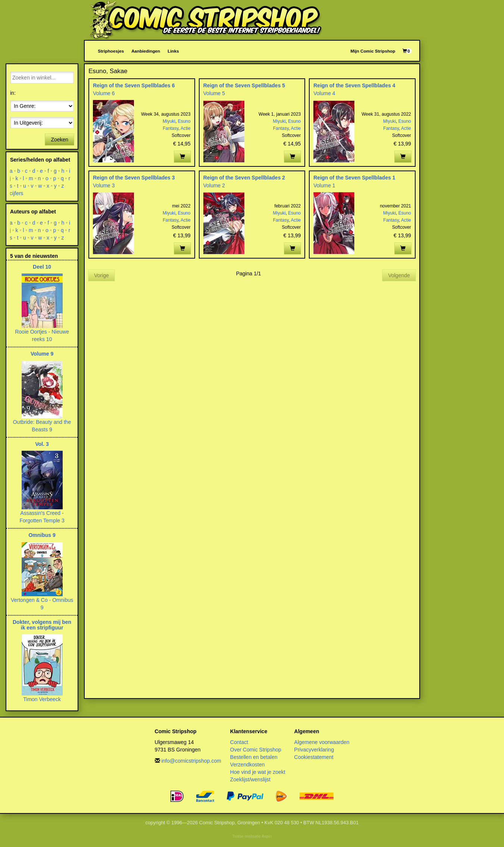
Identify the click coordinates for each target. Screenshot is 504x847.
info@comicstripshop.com (191, 761)
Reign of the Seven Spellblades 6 (134, 85)
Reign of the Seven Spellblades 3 (134, 178)
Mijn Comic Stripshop (373, 51)
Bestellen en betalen (254, 757)
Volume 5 (214, 93)
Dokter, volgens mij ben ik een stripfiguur (42, 625)
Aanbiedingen (146, 51)
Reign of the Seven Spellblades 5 (244, 85)
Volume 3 (104, 185)
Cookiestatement (314, 757)
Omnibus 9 (42, 535)
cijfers (17, 193)
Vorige (101, 275)
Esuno (184, 121)
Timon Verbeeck (42, 699)
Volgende (399, 275)
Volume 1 (324, 185)
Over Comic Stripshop (256, 750)
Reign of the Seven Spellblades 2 (244, 178)
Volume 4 (324, 93)
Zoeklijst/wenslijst (250, 779)
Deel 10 (42, 267)
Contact (239, 742)
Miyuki (169, 121)
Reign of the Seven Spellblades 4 (354, 85)
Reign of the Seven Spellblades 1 (354, 178)
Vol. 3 (42, 444)
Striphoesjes (111, 51)
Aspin (267, 836)
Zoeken (60, 140)
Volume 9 (42, 354)
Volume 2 (214, 185)
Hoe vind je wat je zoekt (258, 772)
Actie (186, 128)
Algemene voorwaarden (322, 742)
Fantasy (170, 128)
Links (173, 51)
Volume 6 (104, 93)
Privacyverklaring (314, 750)
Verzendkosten (248, 765)
